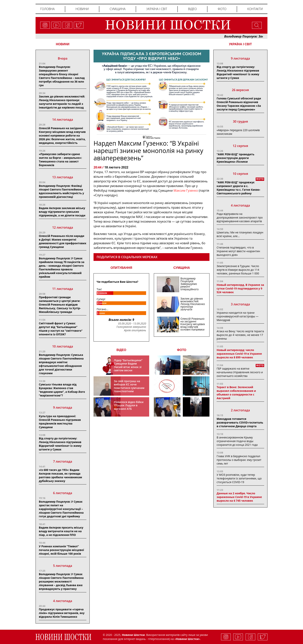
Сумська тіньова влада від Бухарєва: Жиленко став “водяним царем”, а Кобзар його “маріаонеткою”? (62, 390)
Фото (222, 9)
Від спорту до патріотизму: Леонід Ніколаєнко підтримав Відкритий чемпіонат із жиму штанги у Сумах (60, 444)
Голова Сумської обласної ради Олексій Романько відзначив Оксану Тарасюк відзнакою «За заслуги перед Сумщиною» (239, 104)
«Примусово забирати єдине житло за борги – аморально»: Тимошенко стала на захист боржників (60, 160)
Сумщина (117, 9)
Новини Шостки (187, 639)
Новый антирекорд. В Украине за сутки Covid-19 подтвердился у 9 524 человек (240, 288)
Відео (192, 9)
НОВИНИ (63, 44)
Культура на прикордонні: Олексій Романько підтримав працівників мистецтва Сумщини (60, 422)
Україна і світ (157, 9)
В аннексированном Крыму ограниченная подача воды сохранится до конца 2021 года (237, 441)
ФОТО (182, 350)
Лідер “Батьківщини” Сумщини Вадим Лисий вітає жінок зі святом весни (128, 365)
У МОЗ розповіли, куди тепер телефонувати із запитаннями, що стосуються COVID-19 (239, 478)
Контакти (255, 9)
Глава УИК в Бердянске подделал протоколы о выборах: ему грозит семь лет (239, 460)
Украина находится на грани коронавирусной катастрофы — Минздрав (237, 316)
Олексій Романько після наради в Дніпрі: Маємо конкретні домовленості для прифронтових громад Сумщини (63, 241)
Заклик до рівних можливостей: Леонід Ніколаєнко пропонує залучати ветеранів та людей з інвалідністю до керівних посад (62, 102)
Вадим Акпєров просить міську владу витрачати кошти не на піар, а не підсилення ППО (61, 531)
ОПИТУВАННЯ (121, 268)
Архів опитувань (135, 330)
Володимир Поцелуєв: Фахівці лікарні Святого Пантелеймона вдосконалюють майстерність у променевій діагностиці (61, 191)
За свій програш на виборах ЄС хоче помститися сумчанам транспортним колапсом (129, 388)
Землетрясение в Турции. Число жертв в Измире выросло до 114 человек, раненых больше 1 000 (238, 270)
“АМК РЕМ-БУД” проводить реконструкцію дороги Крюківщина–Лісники (235, 158)
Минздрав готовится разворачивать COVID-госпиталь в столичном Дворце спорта (240, 422)
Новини (82, 9)
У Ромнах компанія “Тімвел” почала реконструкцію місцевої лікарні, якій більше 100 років (61, 550)
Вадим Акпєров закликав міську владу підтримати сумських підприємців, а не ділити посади (62, 212)
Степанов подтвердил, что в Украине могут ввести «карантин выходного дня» (238, 251)
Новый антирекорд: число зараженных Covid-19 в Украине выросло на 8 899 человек (239, 354)
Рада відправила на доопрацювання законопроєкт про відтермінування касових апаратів (240, 217)
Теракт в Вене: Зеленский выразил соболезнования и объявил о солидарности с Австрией (236, 393)
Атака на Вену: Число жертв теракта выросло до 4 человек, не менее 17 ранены (240, 335)
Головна (47, 9)
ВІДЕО (121, 350)
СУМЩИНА (182, 268)
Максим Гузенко (186, 190)
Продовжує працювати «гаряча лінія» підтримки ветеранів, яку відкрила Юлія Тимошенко (62, 613)
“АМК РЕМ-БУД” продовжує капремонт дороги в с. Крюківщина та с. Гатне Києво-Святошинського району (238, 188)
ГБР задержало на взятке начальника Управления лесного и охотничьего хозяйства (240, 372)
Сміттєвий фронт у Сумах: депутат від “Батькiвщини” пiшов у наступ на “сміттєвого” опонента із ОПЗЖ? (61, 329)
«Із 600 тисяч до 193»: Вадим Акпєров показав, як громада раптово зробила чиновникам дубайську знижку (60, 475)
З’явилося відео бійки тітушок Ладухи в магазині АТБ (129, 405)
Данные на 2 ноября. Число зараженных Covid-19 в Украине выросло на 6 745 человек (239, 497)
